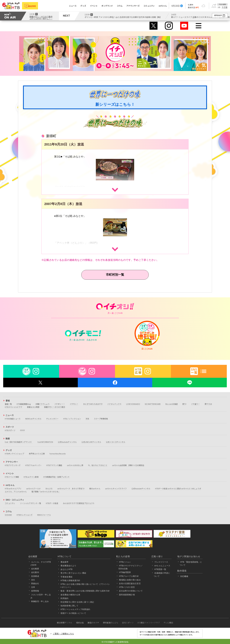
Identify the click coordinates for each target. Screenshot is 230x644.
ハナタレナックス (114, 404)
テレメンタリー (52, 419)
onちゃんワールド (33, 488)
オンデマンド (107, 6)
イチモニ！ (74, 404)
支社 (33, 580)
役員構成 (35, 576)
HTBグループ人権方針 (129, 576)
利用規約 (64, 598)
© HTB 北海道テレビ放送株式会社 (115, 642)
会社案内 (35, 573)
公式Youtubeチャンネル (67, 442)
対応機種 (184, 576)
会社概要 (35, 569)
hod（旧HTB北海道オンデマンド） (19, 442)
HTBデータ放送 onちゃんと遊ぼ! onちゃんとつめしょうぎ (178, 488)
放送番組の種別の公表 (70, 595)
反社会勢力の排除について (131, 591)
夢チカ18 (208, 404)
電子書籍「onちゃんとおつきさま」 (46, 491)
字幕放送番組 (66, 577)
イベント (94, 6)
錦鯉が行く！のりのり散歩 (55, 407)
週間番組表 (216, 15)
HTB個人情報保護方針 (70, 581)
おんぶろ (49, 488)
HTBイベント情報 (12, 477)
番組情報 (34, 6)
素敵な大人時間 (33, 407)
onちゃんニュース (162, 566)
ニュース (73, 6)
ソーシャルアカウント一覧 (31, 503)
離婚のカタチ (93, 623)
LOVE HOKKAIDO (133, 404)
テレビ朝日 (168, 623)
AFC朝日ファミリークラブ (149, 623)
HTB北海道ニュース (13, 419)
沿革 (33, 587)
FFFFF (23, 430)
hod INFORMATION (45, 442)
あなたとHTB (66, 569)
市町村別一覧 (115, 275)
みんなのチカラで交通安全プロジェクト (79, 503)
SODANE (8, 515)
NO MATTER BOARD (153, 404)
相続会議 (80, 623)
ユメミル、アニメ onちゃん (16, 491)
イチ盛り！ (195, 404)
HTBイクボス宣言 (127, 587)
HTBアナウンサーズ (13, 465)
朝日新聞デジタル (65, 623)
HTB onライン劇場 (31, 477)
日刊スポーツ (128, 623)
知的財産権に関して (69, 606)
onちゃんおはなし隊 (75, 465)
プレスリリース (161, 562)
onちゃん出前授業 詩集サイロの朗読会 (128, 465)
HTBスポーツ (10, 430)
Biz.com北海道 (172, 404)
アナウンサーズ (133, 6)
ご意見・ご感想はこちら (63, 634)
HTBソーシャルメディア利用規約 (75, 609)
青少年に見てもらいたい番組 (73, 573)
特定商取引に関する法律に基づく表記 (77, 602)
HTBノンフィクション (72, 419)
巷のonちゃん (95, 488)
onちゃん (163, 6)
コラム (120, 6)
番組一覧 (8, 404)
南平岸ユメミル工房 (37, 454)
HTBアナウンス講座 (54, 465)
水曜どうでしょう (42, 404)
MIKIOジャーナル (44, 515)
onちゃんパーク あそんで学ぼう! (71, 488)
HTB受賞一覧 (160, 569)
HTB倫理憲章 (125, 573)
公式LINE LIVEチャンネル (91, 442)
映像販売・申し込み (40, 601)
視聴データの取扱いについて (73, 613)
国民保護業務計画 (127, 595)
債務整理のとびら (111, 623)
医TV (184, 404)
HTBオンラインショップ (14, 454)
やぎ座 (225, 7)
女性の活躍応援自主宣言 (130, 584)
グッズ (83, 6)
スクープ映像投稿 (101, 419)
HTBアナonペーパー (33, 465)
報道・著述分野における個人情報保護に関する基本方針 (85, 591)
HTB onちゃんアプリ (13, 488)
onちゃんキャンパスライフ (116, 488)
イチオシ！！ (60, 404)
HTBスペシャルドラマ (13, 407)
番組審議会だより (68, 566)
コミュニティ (149, 6)
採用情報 (35, 591)
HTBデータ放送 (52, 503)
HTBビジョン (125, 562)
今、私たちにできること (98, 465)
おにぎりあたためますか (93, 404)
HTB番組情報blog (24, 404)
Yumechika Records (58, 454)
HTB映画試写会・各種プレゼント (56, 477)
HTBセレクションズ (25, 515)
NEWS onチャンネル (33, 419)
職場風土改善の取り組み (130, 580)
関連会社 (35, 584)
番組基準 (64, 562)
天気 (87, 419)
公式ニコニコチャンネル (116, 442)
